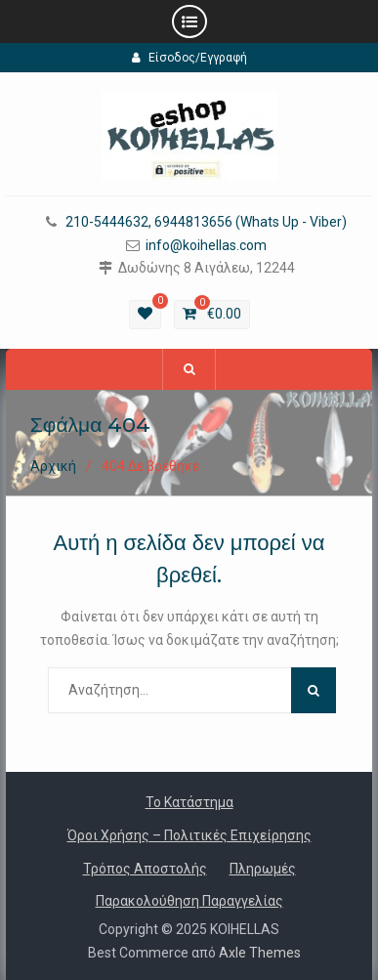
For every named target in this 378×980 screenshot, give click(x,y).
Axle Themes (260, 953)
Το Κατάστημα (189, 802)
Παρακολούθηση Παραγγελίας (189, 901)
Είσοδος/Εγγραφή (189, 58)
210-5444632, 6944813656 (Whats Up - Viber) (206, 222)
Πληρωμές (263, 869)
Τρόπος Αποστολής (145, 869)
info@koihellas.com (206, 246)
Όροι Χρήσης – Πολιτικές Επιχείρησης (189, 835)
